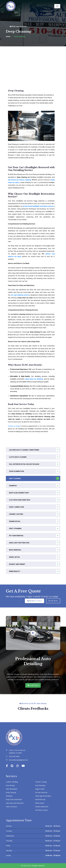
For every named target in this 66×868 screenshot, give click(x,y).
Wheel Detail (34, 557)
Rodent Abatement (34, 564)
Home (8, 36)
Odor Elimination (34, 471)
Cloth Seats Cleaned (34, 457)
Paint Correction (34, 507)
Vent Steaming (34, 528)
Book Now (53, 601)
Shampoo (34, 486)
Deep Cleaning (34, 478)
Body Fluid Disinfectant (34, 493)
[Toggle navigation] (57, 6)
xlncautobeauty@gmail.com (18, 760)
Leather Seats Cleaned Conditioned (34, 450)
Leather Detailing (12, 782)
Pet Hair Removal (34, 535)
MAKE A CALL (34, 601)
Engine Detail (34, 521)
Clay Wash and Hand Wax (34, 500)
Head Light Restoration (34, 543)
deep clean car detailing (34, 379)
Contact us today (14, 426)
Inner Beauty (34, 571)
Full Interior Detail (41, 810)
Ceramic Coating (34, 514)
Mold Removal (34, 550)
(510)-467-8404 (14, 756)
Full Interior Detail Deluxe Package (34, 464)
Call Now (33, 685)
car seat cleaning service (20, 295)
